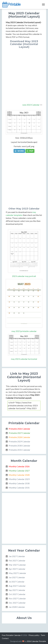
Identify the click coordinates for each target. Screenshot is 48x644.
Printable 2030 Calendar (19, 446)
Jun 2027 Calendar (17, 577)
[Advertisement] (24, 74)
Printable (11, 4)
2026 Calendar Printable (36, 641)
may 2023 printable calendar (24, 331)
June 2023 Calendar (31, 105)
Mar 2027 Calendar (17, 565)
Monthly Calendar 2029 (19, 479)
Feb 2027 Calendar (17, 560)
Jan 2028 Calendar (17, 607)
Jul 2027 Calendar (17, 582)
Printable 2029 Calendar (19, 441)
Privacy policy (34, 635)
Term (43, 635)
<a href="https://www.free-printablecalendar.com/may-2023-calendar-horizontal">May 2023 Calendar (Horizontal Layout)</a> (24, 406)
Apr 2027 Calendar (17, 569)
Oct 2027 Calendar (17, 594)
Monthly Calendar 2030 (19, 483)
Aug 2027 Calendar (17, 586)
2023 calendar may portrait (24, 276)
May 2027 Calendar (17, 573)
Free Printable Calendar (11, 635)
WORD (19, 151)
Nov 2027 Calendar (17, 598)
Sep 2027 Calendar (17, 590)
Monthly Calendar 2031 (19, 488)
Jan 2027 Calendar (17, 556)
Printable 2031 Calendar (19, 450)
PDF (30, 151)
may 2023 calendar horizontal (24, 359)
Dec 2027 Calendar (17, 603)
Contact (5, 638)
